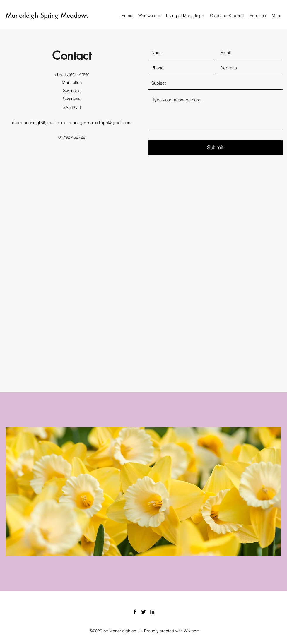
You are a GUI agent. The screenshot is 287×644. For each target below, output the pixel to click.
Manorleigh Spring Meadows (47, 15)
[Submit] (215, 148)
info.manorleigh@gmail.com (39, 123)
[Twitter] (143, 612)
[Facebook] (135, 612)
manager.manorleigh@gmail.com (100, 123)
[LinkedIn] (152, 612)
